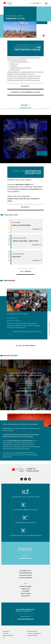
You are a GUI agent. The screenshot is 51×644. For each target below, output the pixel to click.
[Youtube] (29, 480)
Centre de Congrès (26, 587)
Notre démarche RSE (26, 573)
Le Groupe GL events (26, 575)
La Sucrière (25, 591)
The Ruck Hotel (25, 596)
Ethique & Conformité (25, 578)
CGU (4, 638)
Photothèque (6, 631)
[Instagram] (25, 480)
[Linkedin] (22, 480)
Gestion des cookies (32, 631)
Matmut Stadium (25, 594)
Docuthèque (6, 633)
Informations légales (8, 636)
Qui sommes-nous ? (26, 571)
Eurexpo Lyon (26, 589)
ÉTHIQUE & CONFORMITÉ (32, 636)
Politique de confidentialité (34, 633)
